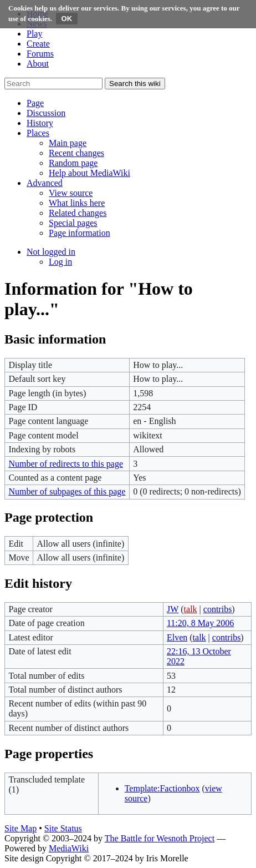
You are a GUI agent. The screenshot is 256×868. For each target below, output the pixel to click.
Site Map (21, 828)
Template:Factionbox (162, 788)
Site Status (63, 828)
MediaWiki (69, 848)
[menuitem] (68, 143)
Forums (40, 54)
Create (38, 44)
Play (34, 34)
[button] (35, 103)
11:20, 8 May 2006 (200, 623)
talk (191, 609)
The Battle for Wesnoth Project (160, 838)
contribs (218, 609)
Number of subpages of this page (67, 491)
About (38, 64)
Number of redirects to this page (66, 464)
